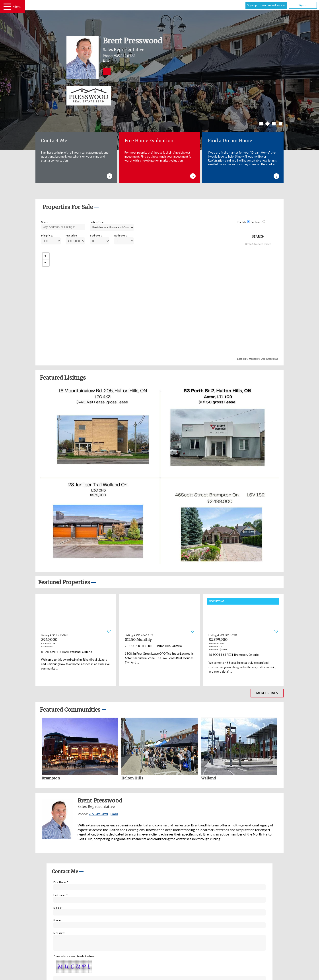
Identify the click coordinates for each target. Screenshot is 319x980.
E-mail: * (58, 908)
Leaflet (241, 359)
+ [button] (46, 256)
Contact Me (54, 141)
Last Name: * (60, 895)
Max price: (72, 235)
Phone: (57, 920)
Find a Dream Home (230, 141)
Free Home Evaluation (149, 141)
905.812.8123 (124, 56)
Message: (59, 933)
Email (107, 60)
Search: (46, 222)
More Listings (267, 693)
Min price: (47, 235)
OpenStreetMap (269, 359)
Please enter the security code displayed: (74, 959)
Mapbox (253, 359)
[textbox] (63, 227)
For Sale (242, 222)
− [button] (46, 263)
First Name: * (61, 882)
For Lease (256, 222)
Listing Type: (97, 222)
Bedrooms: (96, 235)
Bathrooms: (121, 235)
